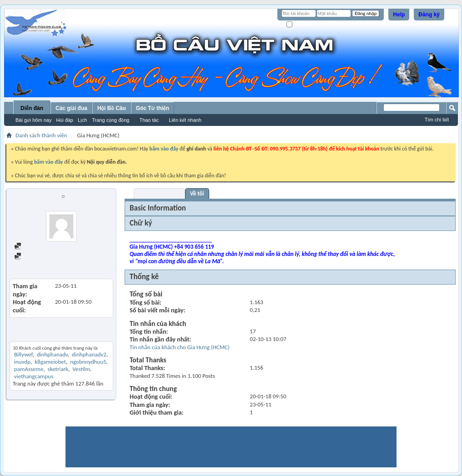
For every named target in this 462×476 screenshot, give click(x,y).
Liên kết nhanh (185, 120)
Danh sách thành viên (41, 135)
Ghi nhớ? (299, 25)
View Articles (30, 265)
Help (399, 15)
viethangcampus (34, 376)
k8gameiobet (50, 362)
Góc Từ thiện (153, 108)
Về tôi (197, 193)
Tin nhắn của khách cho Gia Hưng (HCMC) (180, 347)
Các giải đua (71, 108)
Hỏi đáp (65, 120)
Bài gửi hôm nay (33, 120)
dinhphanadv (52, 354)
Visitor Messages (159, 193)
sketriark (58, 369)
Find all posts (34, 247)
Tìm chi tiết (437, 120)
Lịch (82, 120)
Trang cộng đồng (110, 120)
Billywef (23, 354)
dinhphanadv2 (89, 354)
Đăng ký (429, 15)
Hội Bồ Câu (112, 108)
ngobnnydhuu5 (88, 362)
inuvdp (22, 362)
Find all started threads (46, 257)
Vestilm (81, 369)
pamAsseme (29, 369)
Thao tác (149, 120)
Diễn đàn (32, 108)
